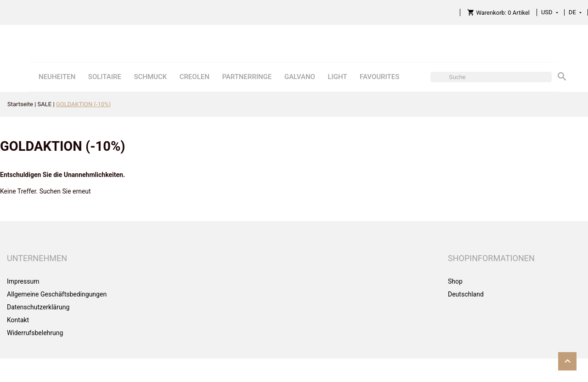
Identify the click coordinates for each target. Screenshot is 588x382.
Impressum (23, 281)
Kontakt (18, 320)
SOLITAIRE (105, 77)
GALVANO (300, 77)
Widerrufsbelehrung (35, 333)
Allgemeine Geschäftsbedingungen (57, 294)
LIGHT (337, 77)
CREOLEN (195, 77)
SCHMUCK (150, 77)
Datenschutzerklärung (38, 307)
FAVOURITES (379, 77)
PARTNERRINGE (247, 77)
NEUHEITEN (57, 77)
